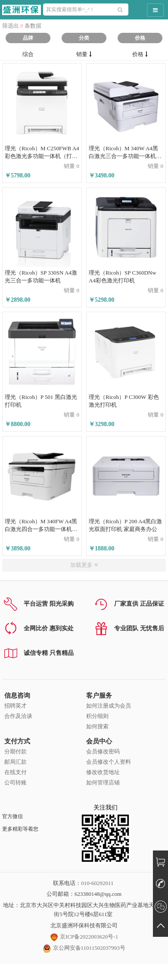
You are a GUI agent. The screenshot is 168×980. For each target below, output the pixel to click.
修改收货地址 (103, 772)
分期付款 (16, 751)
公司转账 (16, 782)
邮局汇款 (16, 762)
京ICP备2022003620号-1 (84, 937)
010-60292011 (97, 883)
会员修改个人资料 (109, 762)
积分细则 (97, 716)
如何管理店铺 (103, 782)
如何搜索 (97, 726)
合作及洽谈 (18, 716)
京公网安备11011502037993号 (84, 948)
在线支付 (16, 772)
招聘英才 (16, 706)
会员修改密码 (103, 751)
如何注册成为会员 (109, 706)
